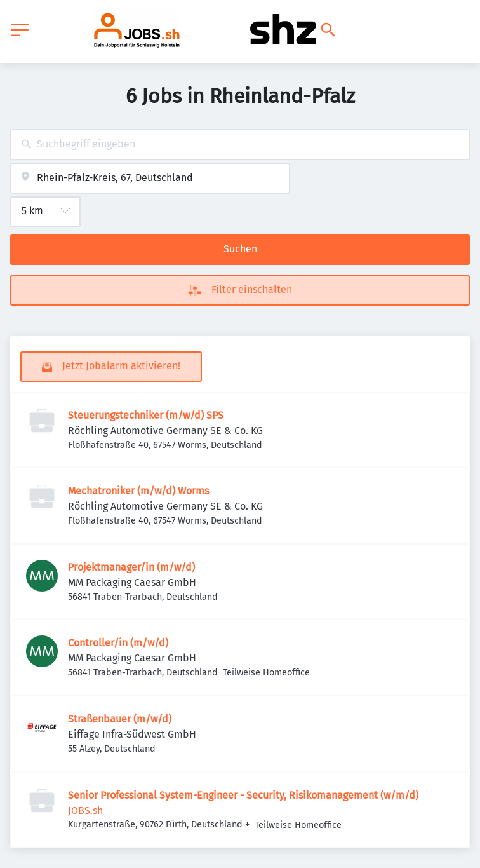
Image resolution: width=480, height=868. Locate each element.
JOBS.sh (85, 810)
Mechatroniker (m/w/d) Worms (138, 491)
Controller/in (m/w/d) (118, 643)
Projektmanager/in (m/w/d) (131, 567)
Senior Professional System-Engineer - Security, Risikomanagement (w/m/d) (243, 795)
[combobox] (240, 145)
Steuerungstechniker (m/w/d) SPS (146, 415)
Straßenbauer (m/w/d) (120, 719)
